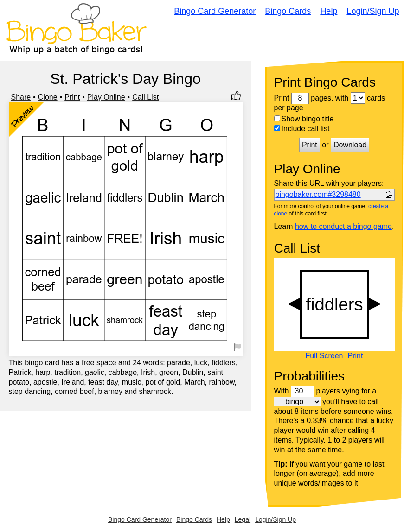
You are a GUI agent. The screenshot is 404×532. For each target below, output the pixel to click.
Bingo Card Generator (215, 11)
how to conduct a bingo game (343, 226)
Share (21, 97)
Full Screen (324, 356)
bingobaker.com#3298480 (318, 194)
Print (72, 97)
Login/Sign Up (373, 11)
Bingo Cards (288, 11)
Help (329, 11)
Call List (145, 97)
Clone (48, 97)
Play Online (106, 97)
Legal (243, 519)
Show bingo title (304, 119)
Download (350, 145)
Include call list (302, 129)
